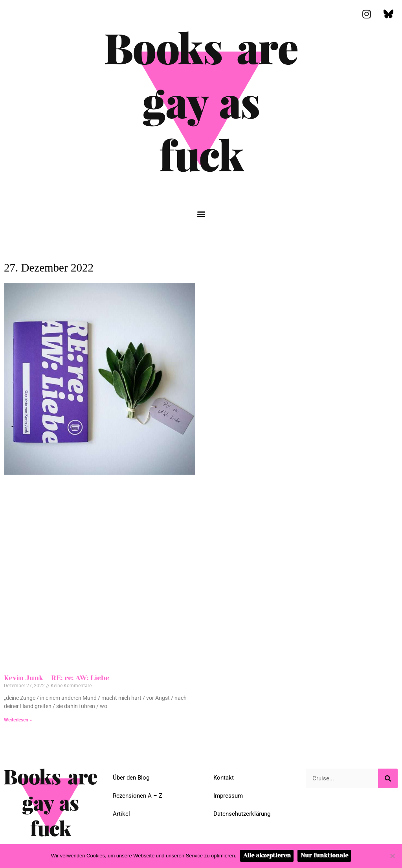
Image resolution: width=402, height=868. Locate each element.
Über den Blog (131, 778)
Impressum (228, 796)
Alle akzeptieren (267, 855)
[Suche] (388, 778)
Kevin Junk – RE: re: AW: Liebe (57, 678)
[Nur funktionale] (392, 856)
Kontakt (224, 778)
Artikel (121, 814)
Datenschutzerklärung (242, 814)
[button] (201, 214)
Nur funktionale (324, 855)
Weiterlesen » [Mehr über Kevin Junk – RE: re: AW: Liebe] (18, 720)
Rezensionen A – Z (138, 796)
